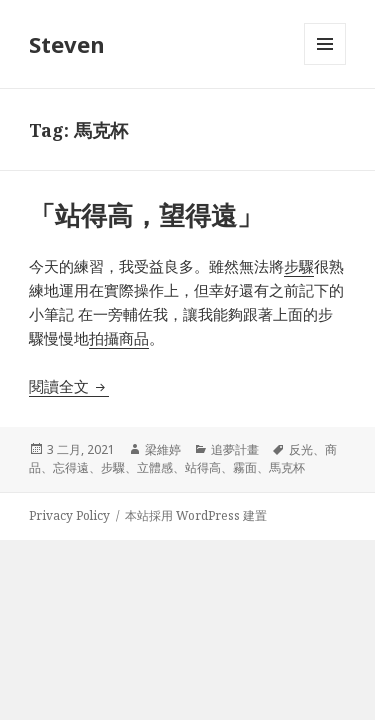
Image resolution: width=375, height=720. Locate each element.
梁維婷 (163, 449)
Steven (67, 44)
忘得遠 (71, 467)
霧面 (245, 467)
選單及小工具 (325, 64)
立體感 (155, 467)
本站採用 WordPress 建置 (196, 515)
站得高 (203, 467)
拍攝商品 (119, 338)
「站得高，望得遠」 (146, 215)
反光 (301, 449)
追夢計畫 (235, 449)
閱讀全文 (69, 386)
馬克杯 (287, 467)
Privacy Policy (69, 515)
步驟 (299, 266)
